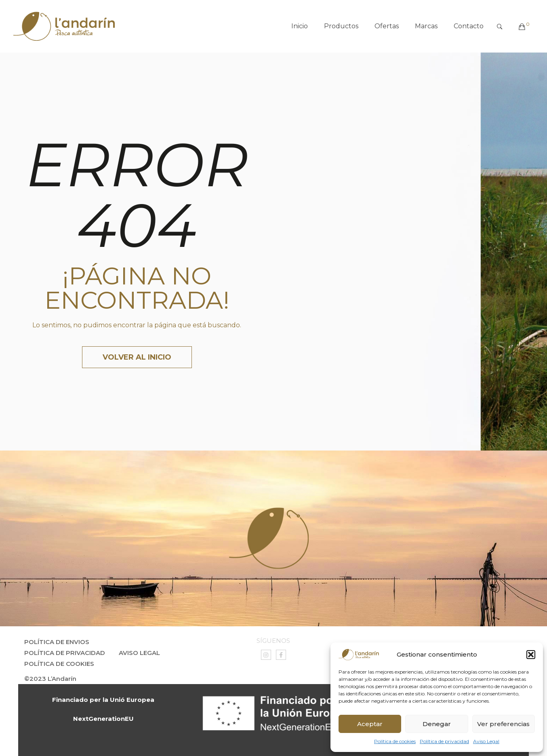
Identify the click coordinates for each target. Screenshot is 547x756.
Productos (341, 26)
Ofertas (387, 26)
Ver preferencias (503, 724)
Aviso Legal (486, 741)
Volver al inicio (137, 357)
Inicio (300, 26)
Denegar (437, 724)
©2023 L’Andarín (50, 679)
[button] (531, 655)
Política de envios (57, 642)
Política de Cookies (59, 664)
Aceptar (370, 724)
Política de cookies (395, 741)
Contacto (469, 26)
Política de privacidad (444, 741)
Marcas (426, 26)
